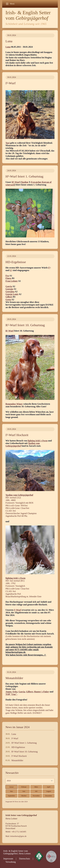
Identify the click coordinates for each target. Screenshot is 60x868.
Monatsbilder (17, 760)
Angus (9, 692)
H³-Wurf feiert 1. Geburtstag (24, 743)
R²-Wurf (10, 331)
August (49, 791)
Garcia (9, 286)
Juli (36, 791)
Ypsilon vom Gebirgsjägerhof (19, 495)
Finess (8, 278)
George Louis (12, 294)
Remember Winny (14, 404)
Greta (8, 300)
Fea (7, 276)
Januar (11, 787)
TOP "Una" (11, 694)
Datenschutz (24, 859)
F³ (49, 268)
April (48, 787)
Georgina (10, 292)
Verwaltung (11, 862)
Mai (11, 791)
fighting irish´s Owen (38, 441)
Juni (24, 791)
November (36, 796)
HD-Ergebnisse (18, 747)
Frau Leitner (12, 281)
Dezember (48, 796)
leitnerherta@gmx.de (18, 836)
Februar (24, 787)
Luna (8, 47)
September (11, 796)
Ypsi (8, 143)
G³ (11, 270)
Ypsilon (25, 182)
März (36, 787)
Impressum (8, 859)
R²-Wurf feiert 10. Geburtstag (25, 752)
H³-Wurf (16, 182)
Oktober (24, 796)
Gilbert (9, 297)
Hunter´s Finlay (42, 692)
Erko (15, 692)
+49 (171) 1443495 (19, 832)
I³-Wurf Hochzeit (19, 756)
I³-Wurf (18, 610)
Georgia (9, 289)
